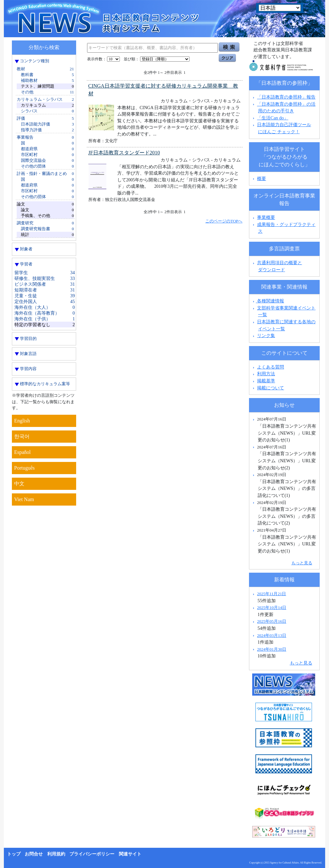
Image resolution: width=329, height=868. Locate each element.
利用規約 (56, 854)
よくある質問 (271, 367)
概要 (262, 178)
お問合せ (34, 854)
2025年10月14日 (272, 608)
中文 (19, 484)
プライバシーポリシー (92, 854)
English (22, 421)
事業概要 (266, 217)
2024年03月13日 (272, 635)
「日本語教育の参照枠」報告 (286, 97)
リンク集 (266, 335)
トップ (14, 854)
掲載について (271, 388)
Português (24, 468)
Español (22, 452)
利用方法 (266, 374)
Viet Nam (24, 499)
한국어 (22, 436)
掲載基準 (266, 381)
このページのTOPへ (224, 221)
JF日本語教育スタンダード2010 (124, 153)
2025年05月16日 (272, 621)
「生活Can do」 (273, 118)
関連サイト (130, 854)
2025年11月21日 (271, 594)
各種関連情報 (268, 301)
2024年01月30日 (272, 649)
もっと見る (302, 563)
